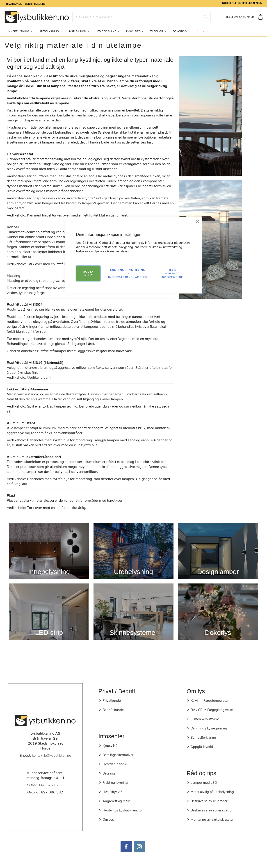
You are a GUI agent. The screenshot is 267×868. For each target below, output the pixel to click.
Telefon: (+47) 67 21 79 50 (45, 785)
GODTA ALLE (88, 273)
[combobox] (141, 17)
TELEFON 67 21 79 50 (240, 17)
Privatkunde (13, 4)
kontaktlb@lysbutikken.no (51, 756)
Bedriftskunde (35, 4)
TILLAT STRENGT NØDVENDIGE (173, 273)
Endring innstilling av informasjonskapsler (128, 273)
